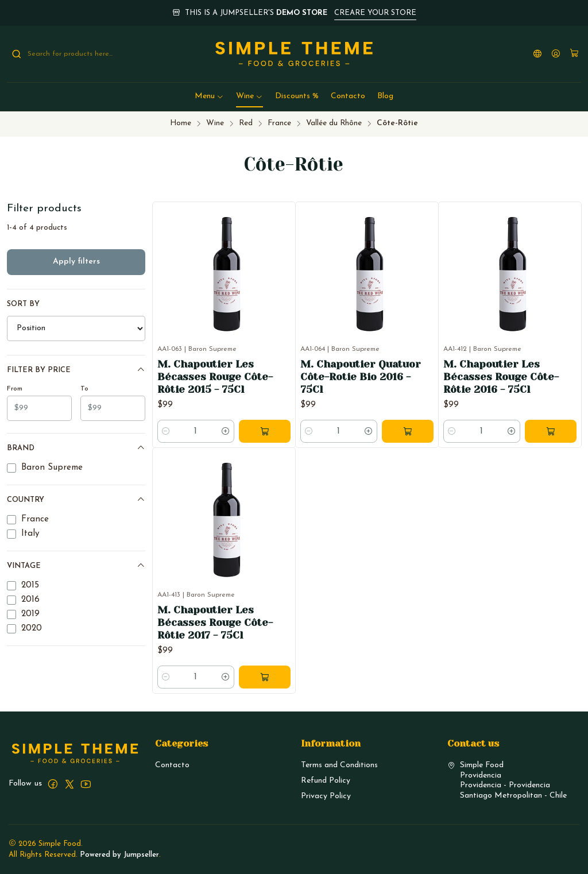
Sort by (23, 304)
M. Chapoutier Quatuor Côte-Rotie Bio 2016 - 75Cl (361, 377)
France (279, 123)
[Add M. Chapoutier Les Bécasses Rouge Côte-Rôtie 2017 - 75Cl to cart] (265, 711)
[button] (209, 96)
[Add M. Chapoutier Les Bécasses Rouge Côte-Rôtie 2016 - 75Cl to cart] (551, 431)
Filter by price (76, 370)
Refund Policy (326, 781)
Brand (76, 448)
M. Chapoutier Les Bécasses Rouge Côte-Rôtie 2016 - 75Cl (501, 377)
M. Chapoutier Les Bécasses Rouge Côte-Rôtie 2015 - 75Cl (215, 377)
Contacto (172, 765)
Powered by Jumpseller (119, 855)
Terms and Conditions (339, 765)
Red (246, 123)
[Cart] (574, 54)
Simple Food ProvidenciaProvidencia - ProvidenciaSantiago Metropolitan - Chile (507, 780)
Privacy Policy (326, 796)
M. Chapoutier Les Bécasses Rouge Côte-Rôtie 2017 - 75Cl (215, 656)
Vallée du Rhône (334, 123)
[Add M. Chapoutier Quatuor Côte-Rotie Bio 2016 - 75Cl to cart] (408, 431)
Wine (215, 123)
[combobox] (70, 54)
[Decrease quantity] (166, 431)
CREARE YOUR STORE (375, 13)
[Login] (556, 54)
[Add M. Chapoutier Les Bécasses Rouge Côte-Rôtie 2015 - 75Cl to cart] (265, 431)
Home (181, 123)
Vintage (76, 565)
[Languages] (537, 54)
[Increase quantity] (226, 431)
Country (76, 499)
